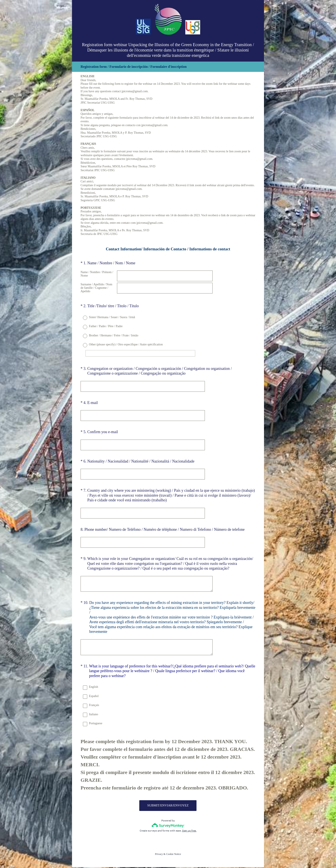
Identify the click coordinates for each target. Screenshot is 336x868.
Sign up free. (189, 832)
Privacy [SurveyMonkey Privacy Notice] (159, 855)
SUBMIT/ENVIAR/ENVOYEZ (168, 806)
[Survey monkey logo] (168, 826)
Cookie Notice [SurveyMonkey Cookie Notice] (174, 855)
